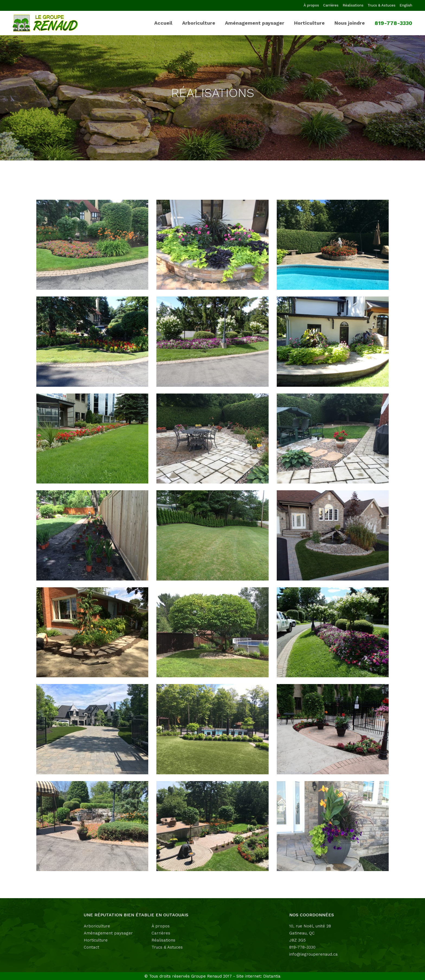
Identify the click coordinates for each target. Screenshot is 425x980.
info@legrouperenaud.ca (313, 954)
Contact (91, 947)
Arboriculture (97, 926)
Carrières (331, 5)
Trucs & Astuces (381, 5)
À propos (311, 5)
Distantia (272, 976)
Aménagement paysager (108, 933)
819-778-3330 (302, 947)
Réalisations (353, 5)
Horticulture (96, 940)
